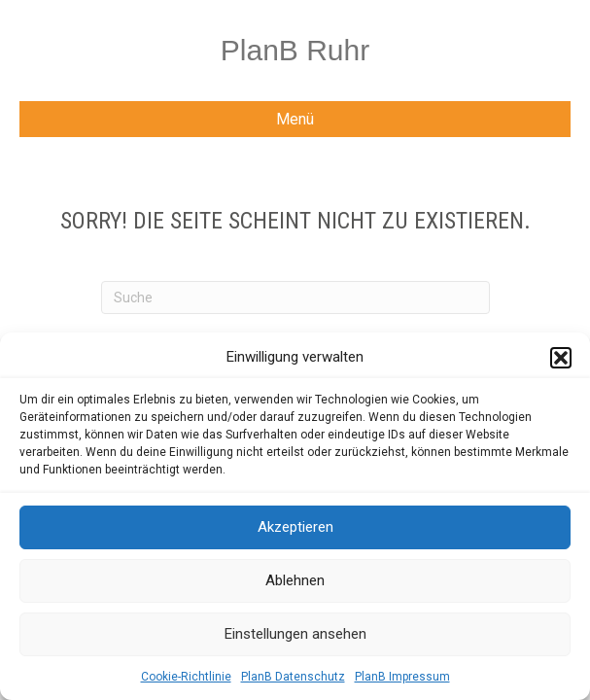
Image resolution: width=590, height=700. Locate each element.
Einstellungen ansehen (295, 634)
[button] (561, 358)
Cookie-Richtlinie (186, 677)
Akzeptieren (295, 527)
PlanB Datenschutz (293, 677)
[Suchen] (295, 297)
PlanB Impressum (402, 677)
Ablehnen (295, 580)
